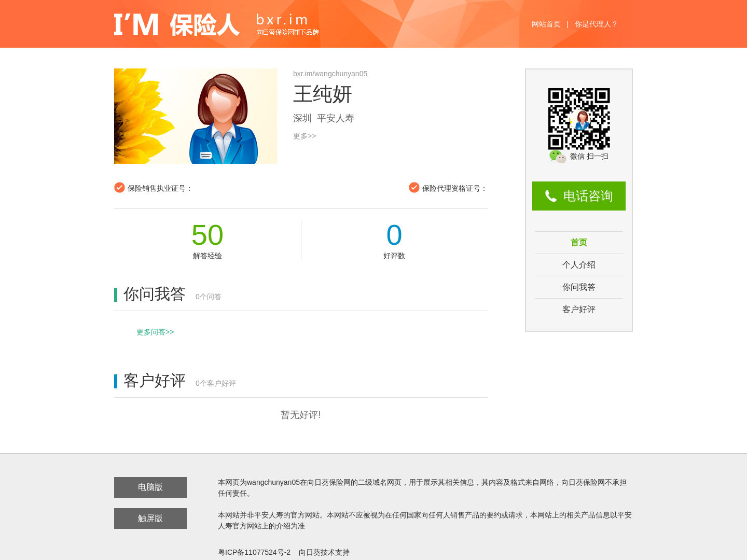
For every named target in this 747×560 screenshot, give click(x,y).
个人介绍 (579, 265)
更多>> (305, 136)
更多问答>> (155, 332)
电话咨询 (588, 196)
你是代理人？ (597, 24)
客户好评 (579, 309)
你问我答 (579, 287)
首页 (579, 242)
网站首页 (546, 24)
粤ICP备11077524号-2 (254, 552)
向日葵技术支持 (324, 552)
